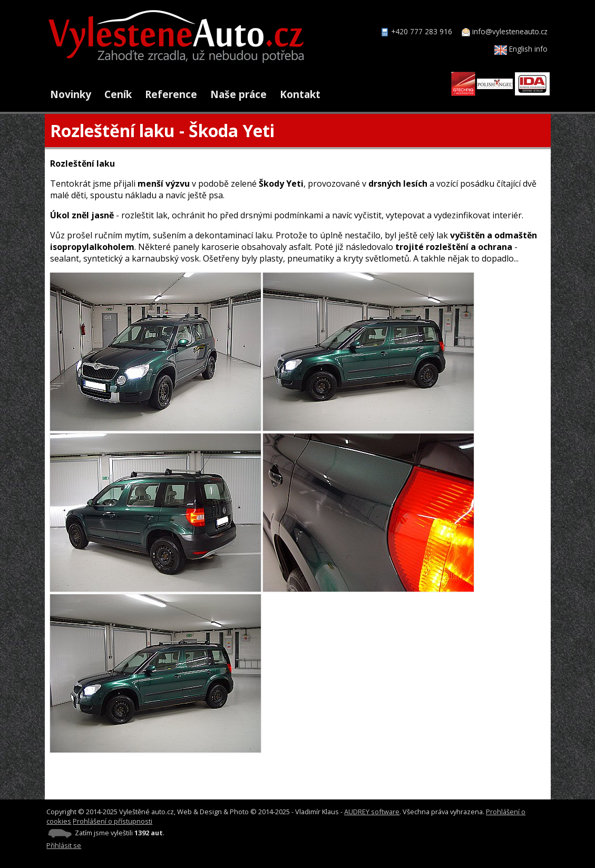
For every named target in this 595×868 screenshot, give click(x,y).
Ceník (118, 94)
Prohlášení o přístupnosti (113, 821)
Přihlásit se (64, 845)
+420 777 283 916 (422, 31)
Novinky (71, 94)
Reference (171, 94)
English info (521, 49)
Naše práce (238, 94)
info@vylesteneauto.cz (510, 31)
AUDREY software (372, 812)
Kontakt (300, 94)
